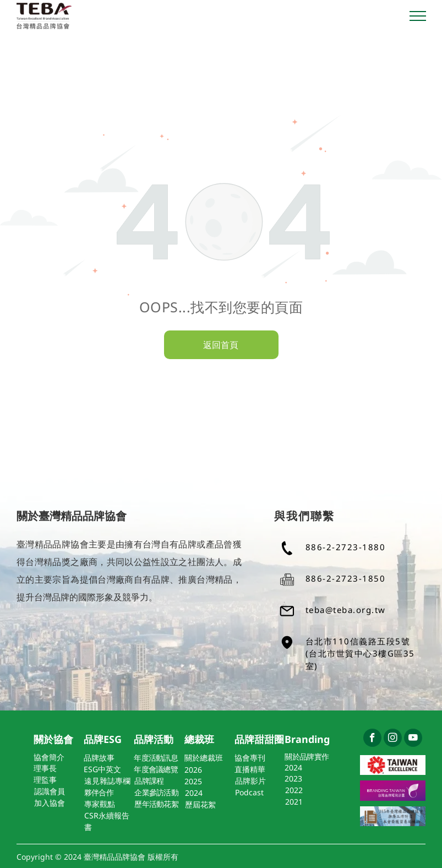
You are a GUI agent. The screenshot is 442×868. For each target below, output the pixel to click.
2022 (294, 790)
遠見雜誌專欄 (107, 781)
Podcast (249, 792)
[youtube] (413, 739)
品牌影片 (250, 781)
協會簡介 (49, 757)
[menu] (418, 16)
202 (191, 770)
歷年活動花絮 (156, 804)
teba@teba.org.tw (346, 610)
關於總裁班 (204, 758)
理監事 (45, 780)
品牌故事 (99, 758)
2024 (293, 767)
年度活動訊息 (156, 758)
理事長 (45, 768)
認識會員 (50, 791)
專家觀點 (100, 804)
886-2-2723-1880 (346, 547)
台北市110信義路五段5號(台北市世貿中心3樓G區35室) (360, 653)
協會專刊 (250, 758)
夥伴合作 (99, 792)
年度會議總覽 (156, 769)
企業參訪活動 (156, 792)
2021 (294, 802)
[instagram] (393, 739)
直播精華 (250, 769)
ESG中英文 (102, 769)
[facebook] (372, 739)
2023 (293, 779)
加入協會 (50, 803)
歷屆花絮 (200, 804)
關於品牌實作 (307, 756)
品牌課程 (149, 781)
